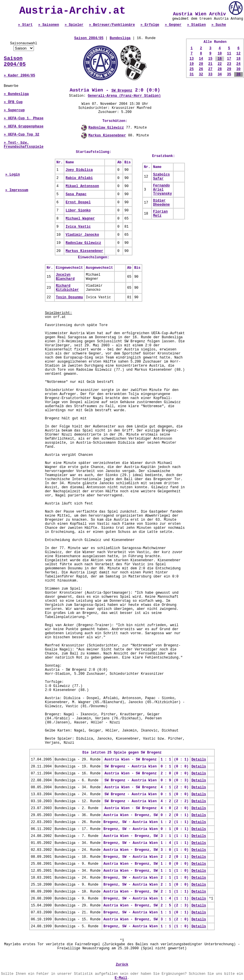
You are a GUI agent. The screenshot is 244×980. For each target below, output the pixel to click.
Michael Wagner (80, 219)
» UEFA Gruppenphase (24, 127)
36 (238, 74)
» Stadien (196, 25)
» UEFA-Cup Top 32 (21, 135)
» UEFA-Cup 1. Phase (24, 118)
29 (229, 69)
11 (229, 54)
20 (201, 64)
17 (229, 59)
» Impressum (17, 190)
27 (210, 69)
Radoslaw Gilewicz (106, 128)
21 (210, 64)
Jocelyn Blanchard (65, 277)
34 (220, 74)
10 (220, 54)
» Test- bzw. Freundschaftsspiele (24, 145)
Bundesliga (120, 38)
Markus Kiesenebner (107, 136)
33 (210, 74)
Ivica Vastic (78, 227)
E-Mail (121, 978)
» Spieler (74, 25)
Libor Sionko (78, 211)
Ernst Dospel (78, 202)
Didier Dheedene (161, 203)
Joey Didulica (79, 170)
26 (201, 69)
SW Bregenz (122, 91)
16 (220, 59)
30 (238, 69)
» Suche (218, 25)
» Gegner (173, 25)
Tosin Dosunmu (70, 297)
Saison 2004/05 (15, 61)
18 (238, 59)
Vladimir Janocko (82, 235)
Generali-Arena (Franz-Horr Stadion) (124, 96)
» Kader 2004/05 (19, 76)
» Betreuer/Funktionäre (112, 25)
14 (201, 59)
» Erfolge (150, 25)
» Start (25, 25)
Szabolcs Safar (161, 177)
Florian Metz (160, 214)
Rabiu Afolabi (79, 178)
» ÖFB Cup (13, 102)
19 (192, 64)
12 (238, 54)
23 (229, 64)
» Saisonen (49, 25)
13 (192, 59)
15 (210, 59)
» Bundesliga (16, 94)
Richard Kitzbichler (67, 288)
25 (192, 69)
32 (201, 74)
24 (238, 64)
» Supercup (14, 110)
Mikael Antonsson (82, 186)
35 (229, 74)
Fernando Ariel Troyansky (162, 190)
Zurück (122, 965)
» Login (12, 175)
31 (192, 74)
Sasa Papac (76, 194)
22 (220, 64)
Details (199, 760)
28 (220, 69)
